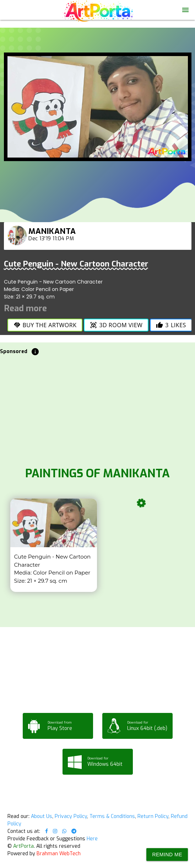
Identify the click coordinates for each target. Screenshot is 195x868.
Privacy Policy (71, 816)
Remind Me (167, 855)
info (35, 352)
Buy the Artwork (45, 325)
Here (92, 839)
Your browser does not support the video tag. (97, 49)
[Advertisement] (97, 409)
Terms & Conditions (112, 816)
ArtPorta (23, 846)
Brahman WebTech (59, 854)
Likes (171, 325)
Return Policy (153, 816)
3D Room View (116, 325)
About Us (42, 816)
